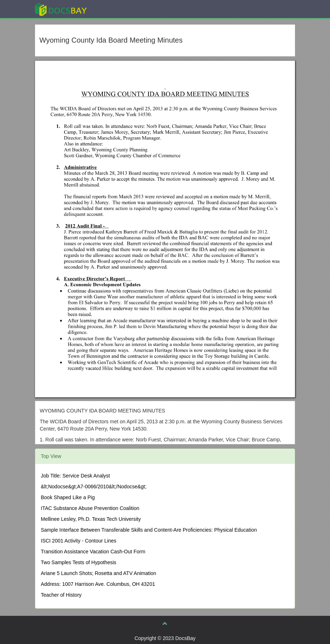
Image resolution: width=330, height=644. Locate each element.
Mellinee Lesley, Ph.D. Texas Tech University (91, 519)
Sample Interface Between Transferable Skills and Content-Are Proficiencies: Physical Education (149, 530)
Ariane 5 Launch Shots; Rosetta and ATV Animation (99, 573)
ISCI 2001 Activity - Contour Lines (79, 541)
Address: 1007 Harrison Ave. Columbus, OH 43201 (98, 584)
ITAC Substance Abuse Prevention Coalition (90, 508)
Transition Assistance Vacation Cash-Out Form (93, 552)
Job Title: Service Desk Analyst (75, 476)
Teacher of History (61, 595)
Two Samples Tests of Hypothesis (79, 562)
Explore (115, 9)
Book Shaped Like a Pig (68, 497)
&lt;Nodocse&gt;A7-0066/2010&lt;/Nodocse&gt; (94, 487)
